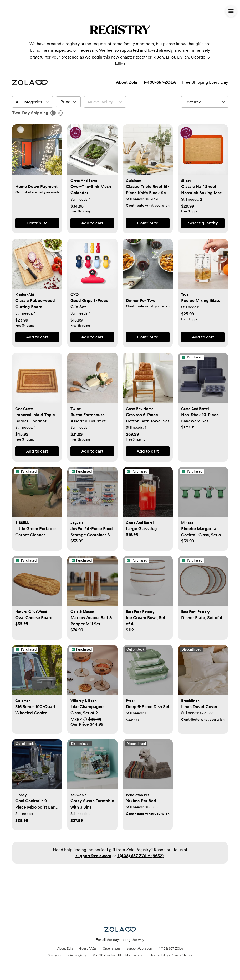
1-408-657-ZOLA (160, 82)
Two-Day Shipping (30, 113)
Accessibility (159, 955)
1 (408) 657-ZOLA (171, 949)
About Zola (127, 82)
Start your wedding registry (67, 955)
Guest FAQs (88, 949)
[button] (37, 152)
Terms (188, 955)
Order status (112, 949)
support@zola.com (93, 856)
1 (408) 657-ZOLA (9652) (140, 856)
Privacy (176, 955)
